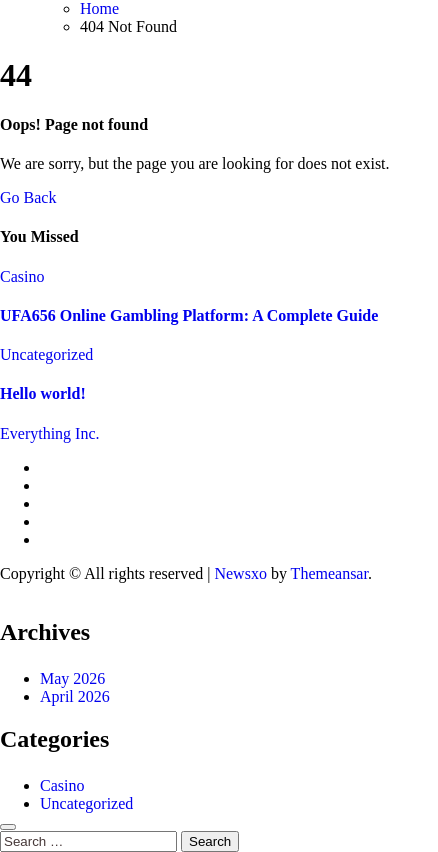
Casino (22, 276)
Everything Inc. (50, 433)
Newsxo (240, 573)
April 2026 (75, 696)
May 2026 (72, 678)
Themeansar (329, 573)
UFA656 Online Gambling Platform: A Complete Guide (189, 315)
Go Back (28, 197)
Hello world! (43, 393)
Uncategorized (46, 354)
